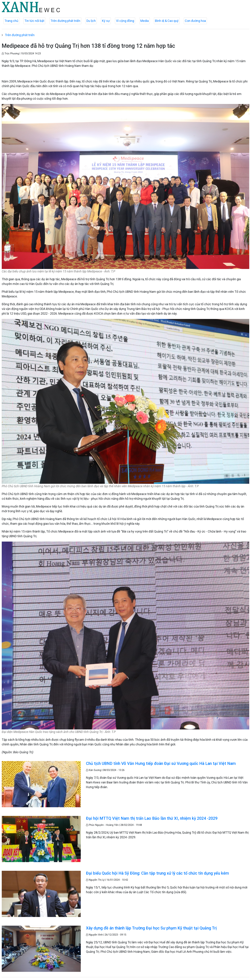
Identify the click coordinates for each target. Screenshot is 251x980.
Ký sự (106, 21)
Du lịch (91, 21)
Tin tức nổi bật (34, 21)
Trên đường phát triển (65, 21)
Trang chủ (11, 21)
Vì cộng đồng (125, 21)
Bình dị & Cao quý (167, 21)
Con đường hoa (195, 21)
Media (145, 21)
